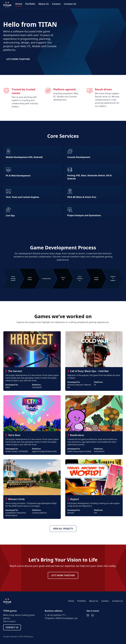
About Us (44, 4)
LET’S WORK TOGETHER (18, 59)
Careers (56, 4)
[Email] (88, 615)
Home (19, 4)
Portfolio (30, 4)
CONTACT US (12, 627)
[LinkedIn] (93, 615)
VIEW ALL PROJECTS (63, 529)
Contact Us (70, 4)
